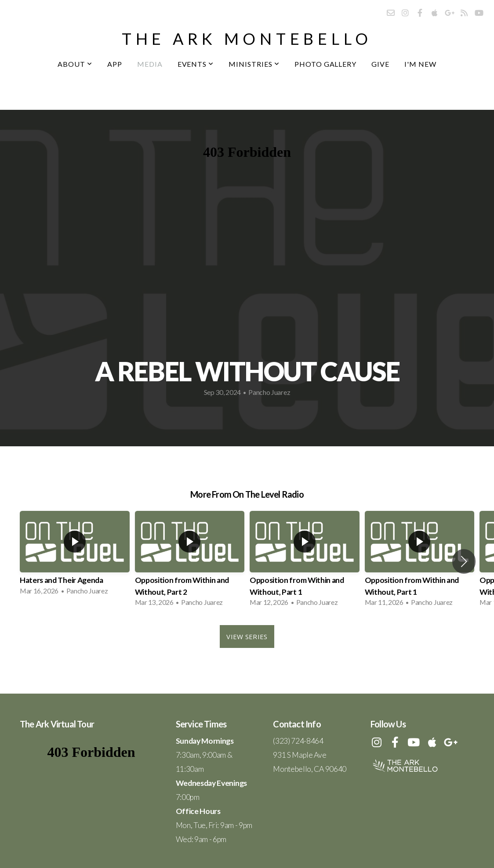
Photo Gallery (325, 64)
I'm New (420, 64)
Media (150, 64)
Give (380, 64)
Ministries (254, 64)
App (115, 64)
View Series (247, 637)
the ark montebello (247, 39)
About (75, 64)
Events (196, 64)
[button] (464, 561)
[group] (75, 556)
